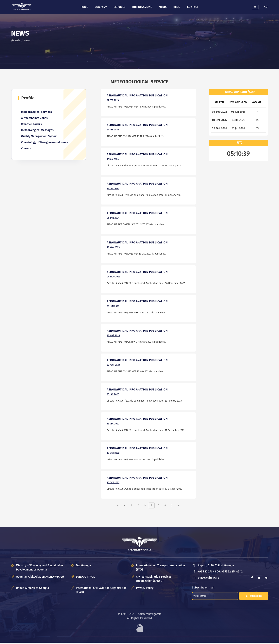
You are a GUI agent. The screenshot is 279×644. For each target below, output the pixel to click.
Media (163, 7)
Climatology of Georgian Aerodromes (45, 143)
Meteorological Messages (38, 131)
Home (84, 7)
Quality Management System (39, 137)
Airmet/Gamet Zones (35, 118)
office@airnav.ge (209, 579)
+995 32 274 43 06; (209, 573)
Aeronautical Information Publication (137, 96)
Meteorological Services (37, 112)
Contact (193, 7)
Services (120, 7)
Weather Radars (32, 124)
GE (255, 7)
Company (101, 7)
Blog (177, 7)
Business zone (142, 7)
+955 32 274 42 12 (232, 573)
